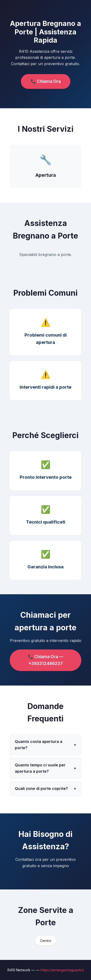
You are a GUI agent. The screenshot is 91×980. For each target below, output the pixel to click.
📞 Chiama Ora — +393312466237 (46, 660)
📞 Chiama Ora (46, 81)
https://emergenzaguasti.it (62, 970)
